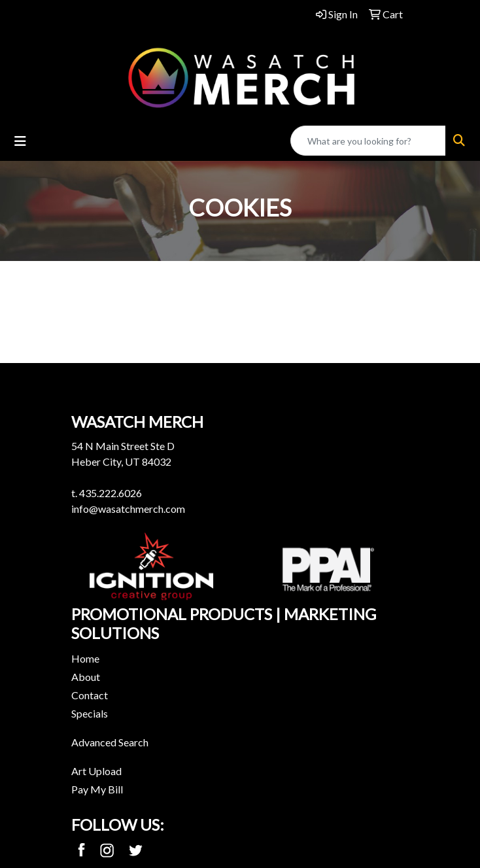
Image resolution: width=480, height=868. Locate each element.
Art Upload (96, 771)
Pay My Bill (97, 789)
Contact (90, 695)
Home (85, 658)
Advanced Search (110, 742)
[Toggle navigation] (20, 141)
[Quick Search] (368, 141)
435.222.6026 (111, 493)
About (86, 677)
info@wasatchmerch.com (128, 509)
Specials (90, 713)
